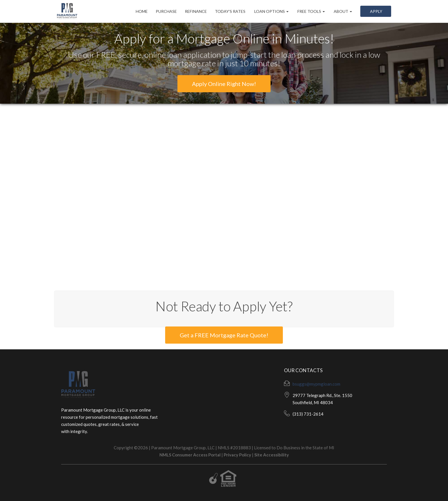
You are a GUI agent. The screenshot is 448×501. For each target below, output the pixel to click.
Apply (376, 11)
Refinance (196, 11)
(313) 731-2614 (308, 414)
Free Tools (311, 11)
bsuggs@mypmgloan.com (316, 384)
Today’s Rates (230, 11)
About (342, 11)
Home (142, 11)
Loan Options (271, 11)
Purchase (166, 11)
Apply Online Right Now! (224, 84)
